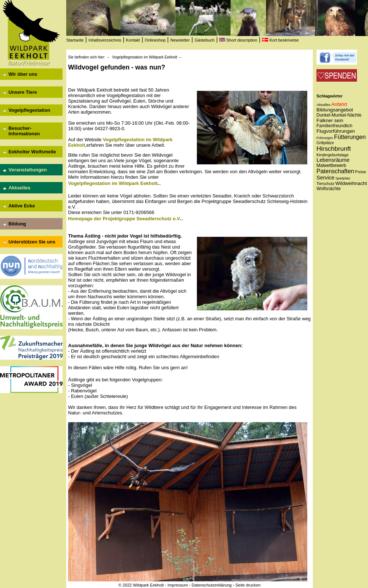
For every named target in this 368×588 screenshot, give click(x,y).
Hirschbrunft (334, 149)
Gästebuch (205, 40)
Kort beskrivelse (280, 40)
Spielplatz (343, 178)
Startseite (75, 40)
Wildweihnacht (351, 183)
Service (325, 178)
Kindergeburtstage (332, 155)
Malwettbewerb (331, 165)
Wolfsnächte (329, 189)
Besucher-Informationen (24, 131)
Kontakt (133, 40)
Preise (361, 172)
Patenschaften (335, 171)
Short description (238, 40)
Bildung (17, 224)
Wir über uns (23, 74)
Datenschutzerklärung (212, 585)
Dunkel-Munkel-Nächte (339, 115)
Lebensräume (333, 160)
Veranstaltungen (28, 170)
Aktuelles (20, 188)
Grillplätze (325, 143)
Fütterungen (350, 137)
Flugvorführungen (336, 131)
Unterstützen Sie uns (32, 242)
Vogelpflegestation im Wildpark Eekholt (144, 57)
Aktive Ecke (22, 206)
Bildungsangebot (335, 110)
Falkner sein (330, 120)
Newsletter (180, 40)
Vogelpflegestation (29, 110)
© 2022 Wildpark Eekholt (141, 585)
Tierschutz (325, 183)
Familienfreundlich (334, 126)
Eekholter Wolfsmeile (32, 152)
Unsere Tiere (23, 92)
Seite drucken (248, 585)
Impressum (178, 585)
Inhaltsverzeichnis (105, 40)
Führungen (325, 138)
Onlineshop (155, 40)
